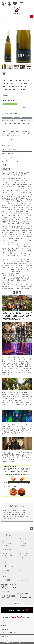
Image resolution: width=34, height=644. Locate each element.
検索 (32, 16)
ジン (20, 560)
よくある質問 (6, 580)
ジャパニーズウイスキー (25, 556)
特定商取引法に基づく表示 (8, 633)
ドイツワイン (22, 543)
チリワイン (21, 541)
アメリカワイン (6, 541)
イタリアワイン (23, 539)
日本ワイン (5, 546)
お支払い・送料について (25, 580)
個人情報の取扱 (5, 636)
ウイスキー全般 (6, 553)
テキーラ (21, 558)
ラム (3, 560)
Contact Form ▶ (18, 603)
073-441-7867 (5, 592)
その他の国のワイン (24, 546)
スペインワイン (6, 543)
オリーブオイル (6, 572)
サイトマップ (5, 640)
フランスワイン (6, 539)
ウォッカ (5, 563)
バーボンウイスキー (8, 556)
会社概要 (3, 626)
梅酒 (20, 570)
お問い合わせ (5, 629)
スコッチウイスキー (24, 553)
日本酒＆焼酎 (6, 570)
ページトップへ (31, 529)
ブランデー (5, 558)
